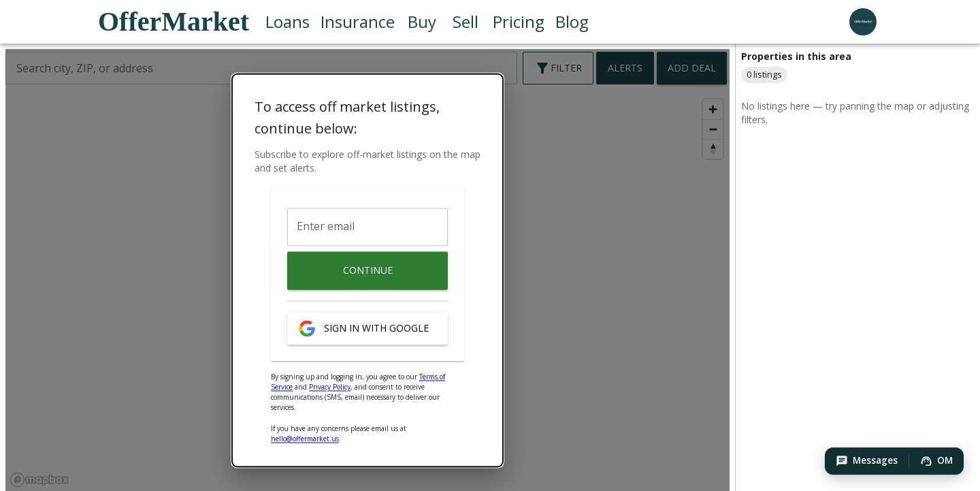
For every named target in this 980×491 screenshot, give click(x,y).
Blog (572, 22)
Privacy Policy (330, 387)
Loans (288, 22)
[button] (867, 461)
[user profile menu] (863, 22)
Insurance (358, 22)
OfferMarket (174, 22)
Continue (367, 271)
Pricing (519, 22)
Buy (422, 22)
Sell (465, 22)
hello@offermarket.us (305, 439)
